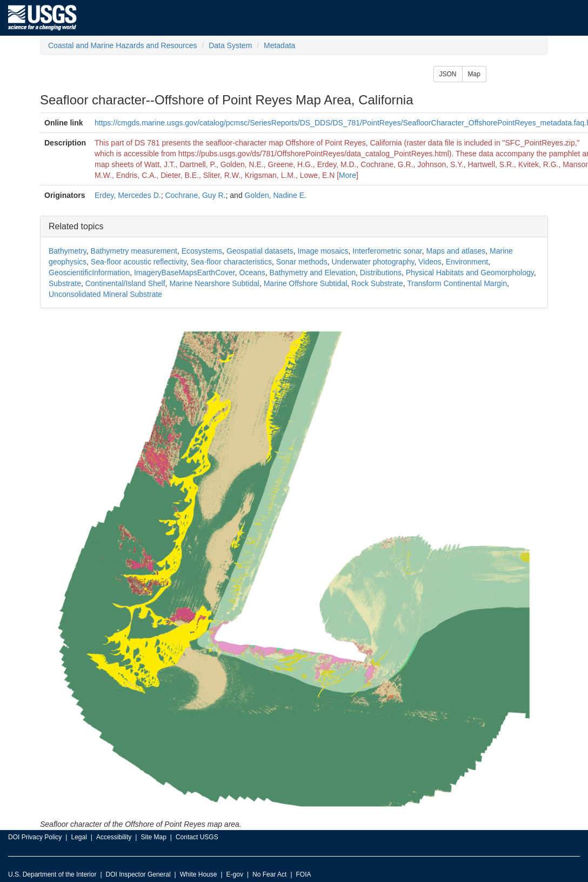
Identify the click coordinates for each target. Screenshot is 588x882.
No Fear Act (269, 874)
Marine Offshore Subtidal (306, 283)
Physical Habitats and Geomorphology (470, 273)
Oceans (252, 273)
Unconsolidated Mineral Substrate (105, 294)
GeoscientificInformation (89, 273)
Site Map (153, 837)
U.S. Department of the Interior (52, 874)
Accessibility (114, 837)
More (348, 175)
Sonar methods (302, 262)
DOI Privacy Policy (35, 837)
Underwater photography (373, 262)
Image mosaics (323, 251)
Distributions (381, 273)
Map (474, 74)
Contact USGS (197, 837)
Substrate (65, 283)
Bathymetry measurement (134, 251)
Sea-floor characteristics (231, 262)
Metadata (279, 45)
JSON (448, 74)
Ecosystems (202, 251)
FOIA (304, 874)
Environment (467, 262)
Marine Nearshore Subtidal (214, 283)
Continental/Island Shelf (125, 283)
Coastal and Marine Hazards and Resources (122, 45)
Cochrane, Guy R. (195, 195)
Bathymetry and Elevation (313, 273)
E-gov (235, 874)
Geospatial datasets (260, 251)
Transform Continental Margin (457, 283)
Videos (430, 262)
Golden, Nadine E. (276, 195)
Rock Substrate (377, 283)
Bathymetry (68, 251)
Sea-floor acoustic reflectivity (139, 262)
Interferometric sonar (387, 251)
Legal (79, 837)
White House (199, 874)
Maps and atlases (456, 251)
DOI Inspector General (138, 874)
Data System (230, 45)
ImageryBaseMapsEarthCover (185, 273)
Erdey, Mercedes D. (128, 195)
